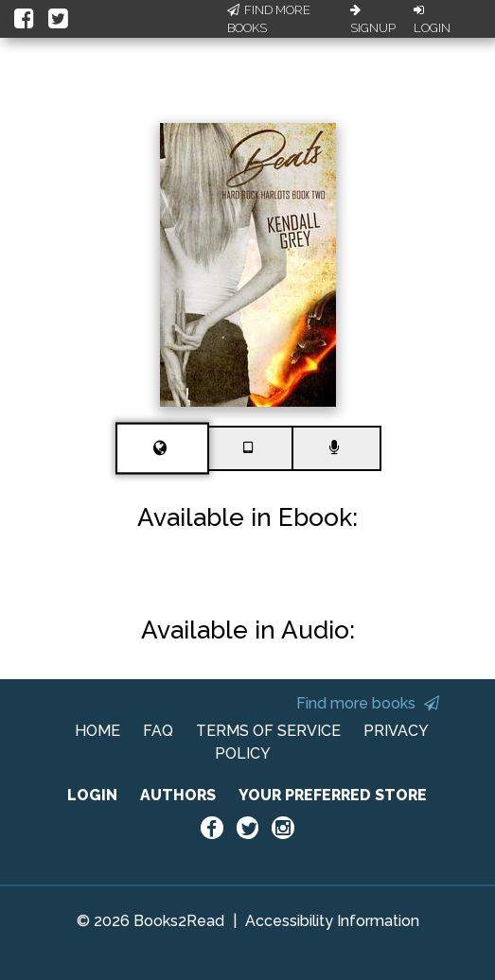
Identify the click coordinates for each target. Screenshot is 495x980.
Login (432, 20)
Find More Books (269, 19)
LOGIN (92, 795)
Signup (373, 20)
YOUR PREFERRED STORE (333, 795)
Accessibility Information (332, 921)
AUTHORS (178, 795)
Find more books (368, 703)
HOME (97, 731)
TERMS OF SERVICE (268, 731)
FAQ (158, 731)
